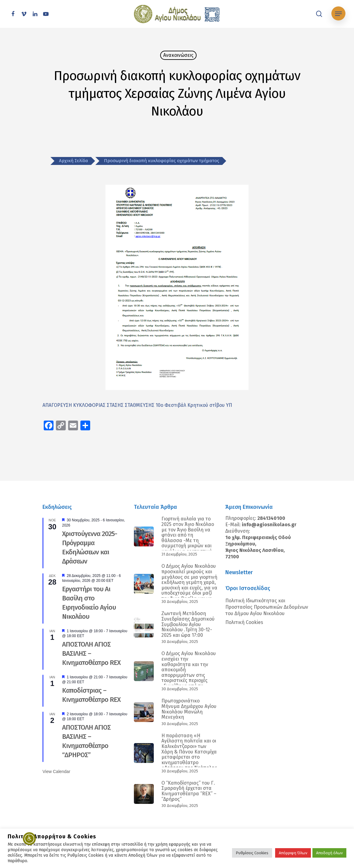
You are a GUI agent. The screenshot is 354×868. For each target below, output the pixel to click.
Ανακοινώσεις (178, 55)
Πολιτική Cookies (244, 622)
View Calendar (56, 771)
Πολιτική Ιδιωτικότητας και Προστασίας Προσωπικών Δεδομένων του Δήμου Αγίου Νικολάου (267, 607)
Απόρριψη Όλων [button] (293, 853)
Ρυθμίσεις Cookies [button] (252, 853)
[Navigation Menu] (338, 14)
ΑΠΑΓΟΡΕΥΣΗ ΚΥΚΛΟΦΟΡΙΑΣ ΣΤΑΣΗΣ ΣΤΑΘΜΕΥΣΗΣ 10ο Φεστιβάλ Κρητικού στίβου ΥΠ (137, 405)
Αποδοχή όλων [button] (329, 853)
